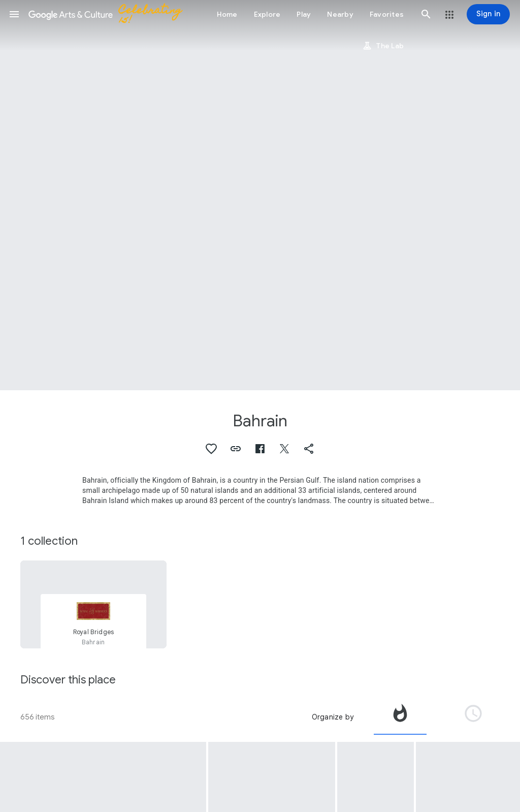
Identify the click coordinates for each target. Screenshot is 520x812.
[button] (14, 14)
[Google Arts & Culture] (110, 14)
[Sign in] (488, 14)
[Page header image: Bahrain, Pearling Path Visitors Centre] (260, 195)
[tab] (400, 717)
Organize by (333, 717)
